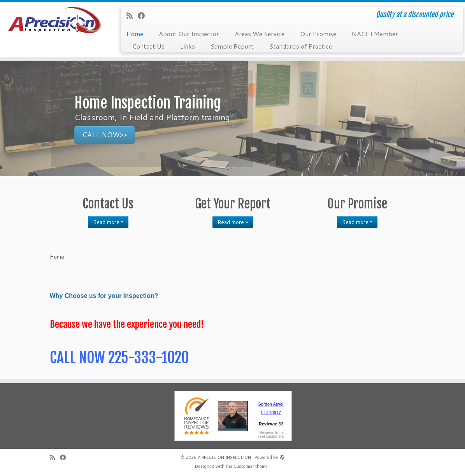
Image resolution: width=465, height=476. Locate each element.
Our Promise (318, 34)
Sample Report (232, 46)
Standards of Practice (301, 46)
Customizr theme (251, 466)
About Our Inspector (189, 34)
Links (188, 46)
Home (135, 34)
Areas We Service (260, 34)
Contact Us (148, 46)
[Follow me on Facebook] (144, 16)
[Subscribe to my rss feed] (132, 16)
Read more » (108, 222)
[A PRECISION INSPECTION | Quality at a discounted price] (54, 23)
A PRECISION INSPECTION (224, 457)
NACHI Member (375, 34)
